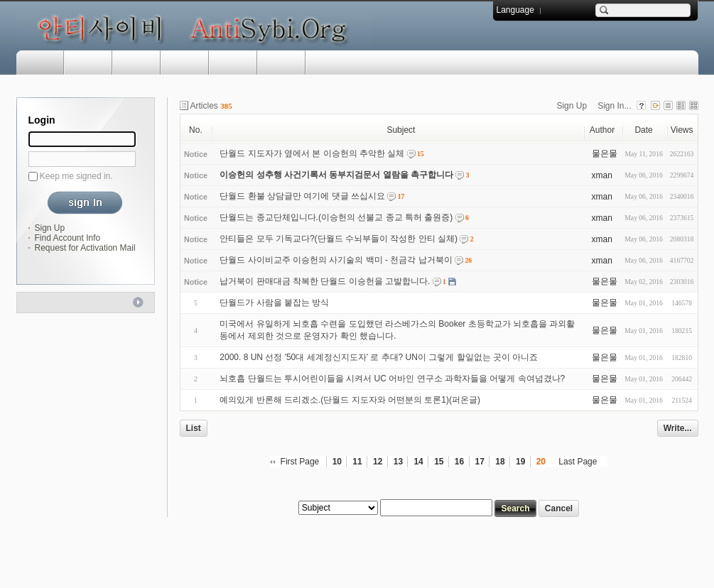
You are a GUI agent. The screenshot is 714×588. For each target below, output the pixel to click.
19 (520, 462)
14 (418, 462)
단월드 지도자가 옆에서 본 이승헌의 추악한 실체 (312, 153)
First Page (300, 462)
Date (643, 130)
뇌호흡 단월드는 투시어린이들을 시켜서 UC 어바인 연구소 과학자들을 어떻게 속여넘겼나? (392, 379)
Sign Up (50, 228)
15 (439, 462)
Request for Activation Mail (85, 248)
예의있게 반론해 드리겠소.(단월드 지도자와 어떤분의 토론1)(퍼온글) (350, 400)
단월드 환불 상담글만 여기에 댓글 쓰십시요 (302, 196)
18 (500, 462)
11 (357, 462)
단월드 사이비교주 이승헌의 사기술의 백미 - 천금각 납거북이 (336, 260)
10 (337, 462)
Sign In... (614, 106)
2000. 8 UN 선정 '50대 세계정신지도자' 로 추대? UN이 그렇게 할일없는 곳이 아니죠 (379, 357)
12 (378, 462)
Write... (678, 428)
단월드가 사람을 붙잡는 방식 (274, 303)
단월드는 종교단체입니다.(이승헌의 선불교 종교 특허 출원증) (336, 217)
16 (459, 462)
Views (682, 130)
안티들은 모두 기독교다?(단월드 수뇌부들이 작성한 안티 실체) (339, 239)
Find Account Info (68, 238)
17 (480, 462)
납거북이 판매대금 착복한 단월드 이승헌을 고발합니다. (325, 281)
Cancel (559, 508)
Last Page (578, 462)
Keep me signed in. (76, 176)
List (194, 428)
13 (398, 462)
